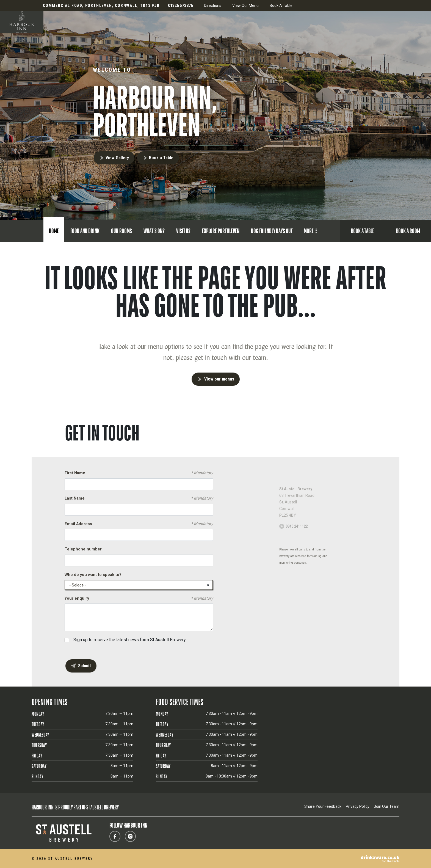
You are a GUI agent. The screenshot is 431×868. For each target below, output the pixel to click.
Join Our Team (387, 806)
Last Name (139, 498)
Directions (213, 5)
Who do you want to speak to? (93, 575)
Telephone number (83, 549)
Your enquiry (139, 599)
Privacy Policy (358, 806)
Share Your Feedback (323, 806)
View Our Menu (245, 5)
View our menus (219, 379)
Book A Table (281, 5)
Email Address (139, 524)
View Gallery (117, 158)
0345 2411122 (297, 526)
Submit (85, 666)
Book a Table (161, 158)
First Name (139, 473)
